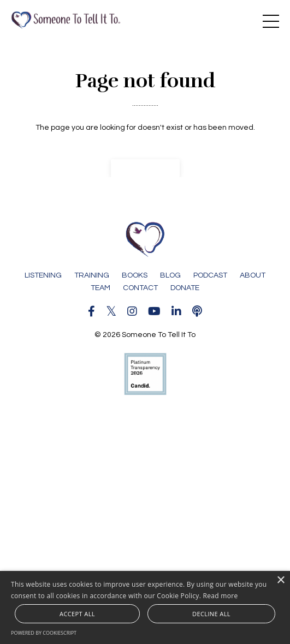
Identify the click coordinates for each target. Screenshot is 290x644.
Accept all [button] (77, 614)
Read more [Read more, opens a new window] (221, 596)
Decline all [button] (211, 614)
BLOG (170, 275)
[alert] (145, 607)
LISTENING (43, 275)
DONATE (185, 288)
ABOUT (253, 275)
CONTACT (140, 288)
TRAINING (92, 275)
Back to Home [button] (145, 168)
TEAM (100, 288)
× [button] (280, 580)
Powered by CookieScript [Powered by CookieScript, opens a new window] (44, 633)
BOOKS (135, 275)
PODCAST (210, 275)
